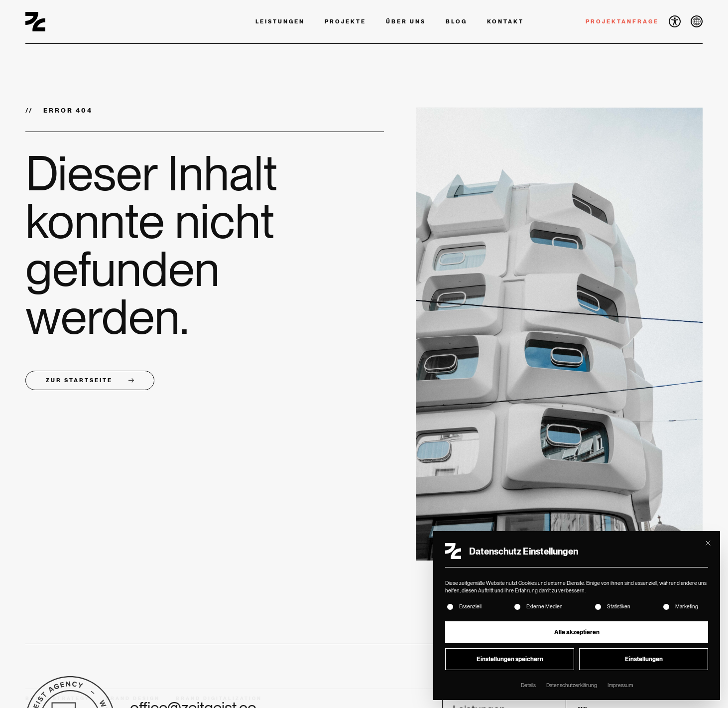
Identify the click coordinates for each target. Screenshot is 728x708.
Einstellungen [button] (644, 659)
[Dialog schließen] (708, 543)
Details (528, 685)
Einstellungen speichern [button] (510, 659)
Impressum (620, 685)
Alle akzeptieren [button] (577, 632)
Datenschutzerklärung (572, 685)
